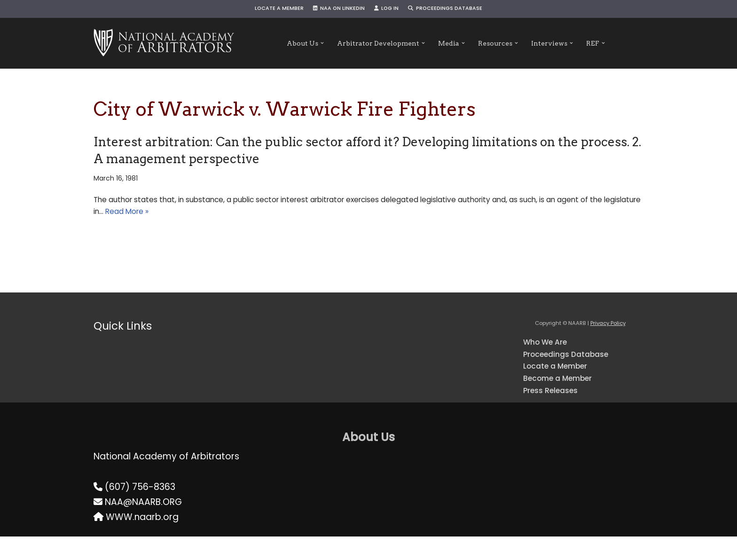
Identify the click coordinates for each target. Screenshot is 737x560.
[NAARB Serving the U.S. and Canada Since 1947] (164, 43)
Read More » (290, 219)
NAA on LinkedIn (334, 9)
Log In (389, 9)
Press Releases (556, 413)
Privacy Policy (608, 333)
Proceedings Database (457, 9)
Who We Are (551, 353)
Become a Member (566, 398)
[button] (304, 43)
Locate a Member (265, 9)
